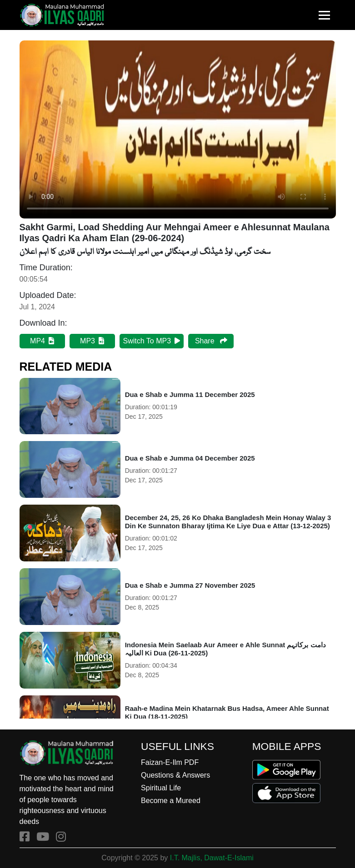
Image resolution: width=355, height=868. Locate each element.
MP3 (92, 341)
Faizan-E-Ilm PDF (170, 762)
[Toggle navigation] (324, 15)
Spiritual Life (161, 788)
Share (211, 341)
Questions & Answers (175, 775)
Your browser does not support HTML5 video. (178, 129)
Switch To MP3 (152, 341)
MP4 (42, 341)
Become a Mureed (171, 801)
